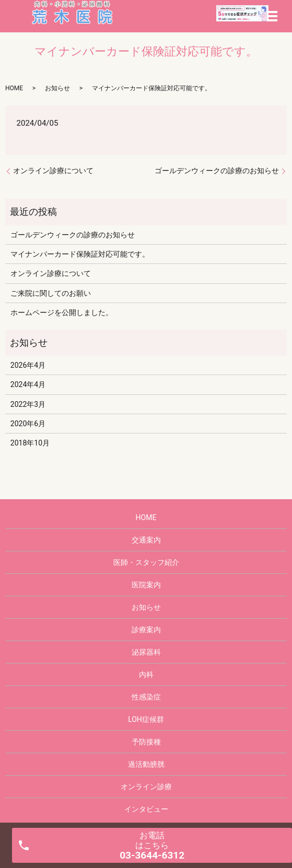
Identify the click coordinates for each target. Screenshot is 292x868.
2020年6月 (28, 424)
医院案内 (146, 585)
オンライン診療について (53, 171)
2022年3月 (28, 404)
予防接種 (146, 742)
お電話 (152, 846)
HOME (14, 88)
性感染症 (146, 697)
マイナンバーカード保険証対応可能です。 (80, 254)
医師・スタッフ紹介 (146, 562)
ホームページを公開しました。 (62, 312)
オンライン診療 (146, 787)
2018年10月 (30, 443)
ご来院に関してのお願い (51, 293)
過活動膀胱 (146, 764)
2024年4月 (28, 384)
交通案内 (146, 540)
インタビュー (146, 809)
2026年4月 (28, 365)
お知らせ (57, 88)
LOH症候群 (146, 719)
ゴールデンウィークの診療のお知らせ (217, 171)
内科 (146, 674)
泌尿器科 (146, 652)
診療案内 (146, 630)
